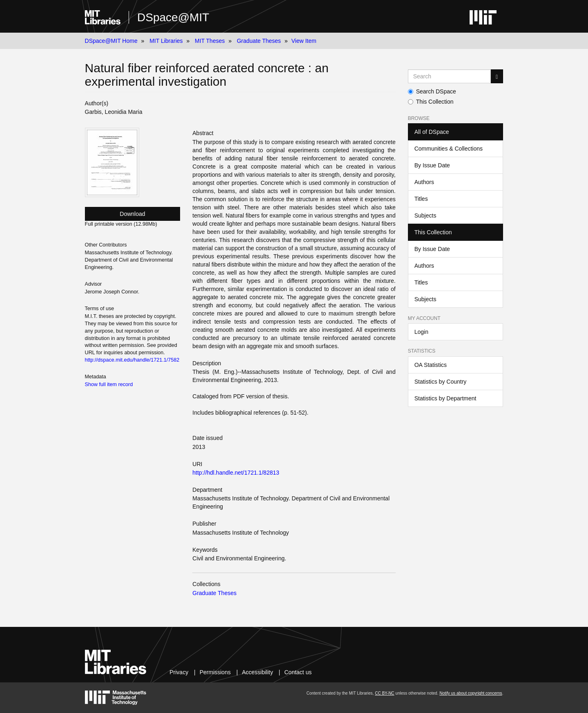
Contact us (298, 672)
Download (132, 214)
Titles (421, 199)
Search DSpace (432, 91)
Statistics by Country (441, 382)
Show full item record (109, 384)
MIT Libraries (166, 41)
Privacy (179, 672)
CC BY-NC (384, 693)
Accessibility (257, 672)
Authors (424, 182)
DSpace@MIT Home (111, 41)
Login (421, 332)
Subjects (425, 215)
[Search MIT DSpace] (450, 76)
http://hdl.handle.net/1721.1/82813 (236, 473)
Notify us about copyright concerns (471, 693)
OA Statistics (431, 365)
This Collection (431, 102)
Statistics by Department (445, 398)
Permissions (215, 672)
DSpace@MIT (173, 17)
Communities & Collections (449, 149)
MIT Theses (210, 41)
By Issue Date (432, 165)
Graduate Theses (259, 41)
